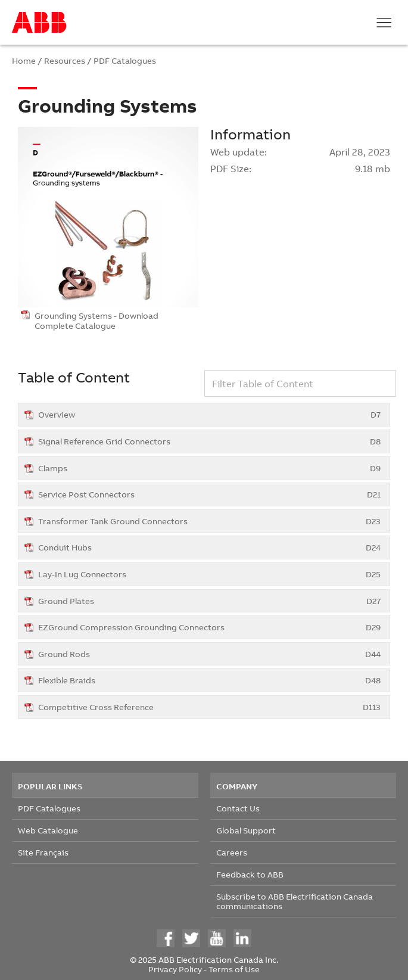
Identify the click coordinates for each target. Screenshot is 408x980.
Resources (65, 60)
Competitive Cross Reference (209, 707)
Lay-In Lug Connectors (209, 574)
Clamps (209, 468)
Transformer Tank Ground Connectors (209, 521)
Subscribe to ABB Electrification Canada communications (295, 901)
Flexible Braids (209, 680)
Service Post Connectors (209, 494)
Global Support (246, 830)
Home (24, 60)
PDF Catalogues (125, 60)
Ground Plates (209, 601)
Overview (209, 414)
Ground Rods (209, 654)
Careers (232, 852)
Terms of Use (234, 969)
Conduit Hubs (209, 547)
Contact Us (238, 808)
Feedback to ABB (250, 874)
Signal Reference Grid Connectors (209, 441)
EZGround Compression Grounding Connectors (209, 627)
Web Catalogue (48, 830)
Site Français (43, 852)
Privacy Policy (175, 969)
